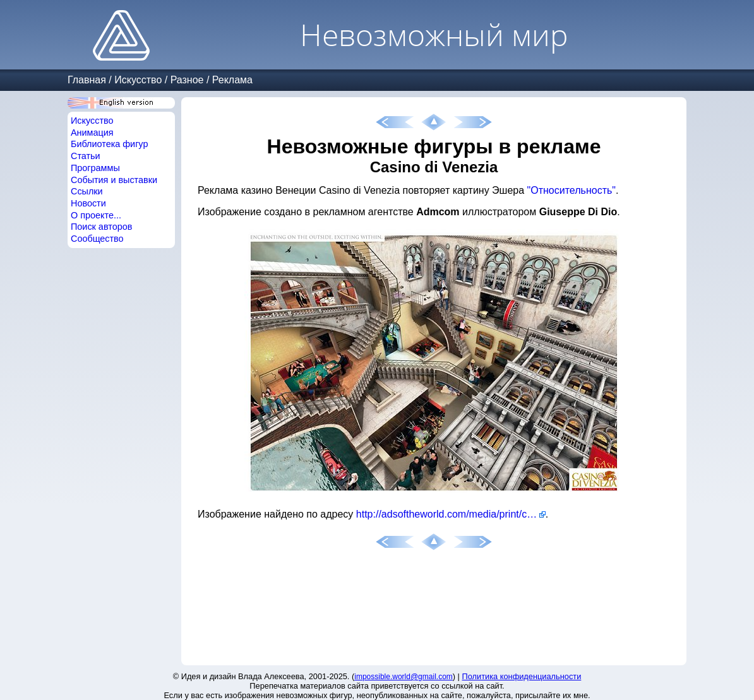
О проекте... (96, 215)
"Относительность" (571, 190)
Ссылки (87, 191)
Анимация (92, 133)
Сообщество (97, 239)
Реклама (232, 80)
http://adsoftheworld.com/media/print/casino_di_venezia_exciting (451, 514)
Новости (88, 203)
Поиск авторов (101, 227)
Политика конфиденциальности (522, 676)
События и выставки (114, 180)
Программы (95, 168)
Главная (87, 80)
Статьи (86, 156)
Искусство (138, 80)
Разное (187, 80)
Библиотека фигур (109, 144)
